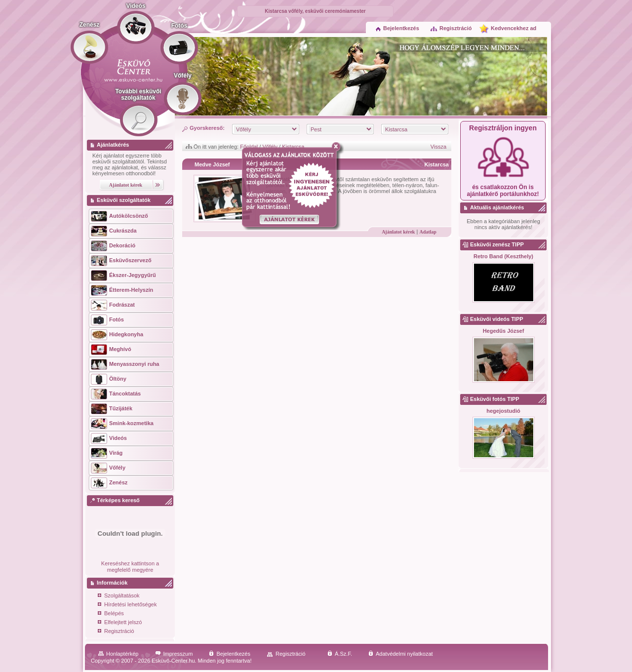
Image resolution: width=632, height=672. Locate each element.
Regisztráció (451, 28)
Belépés (111, 614)
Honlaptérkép (118, 654)
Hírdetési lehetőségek (127, 605)
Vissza (438, 147)
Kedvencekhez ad (513, 28)
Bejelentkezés (397, 28)
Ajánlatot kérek (398, 232)
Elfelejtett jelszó (120, 623)
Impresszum (174, 654)
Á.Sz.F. (340, 654)
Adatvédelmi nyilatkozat (401, 654)
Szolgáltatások (119, 596)
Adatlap (428, 232)
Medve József (212, 164)
